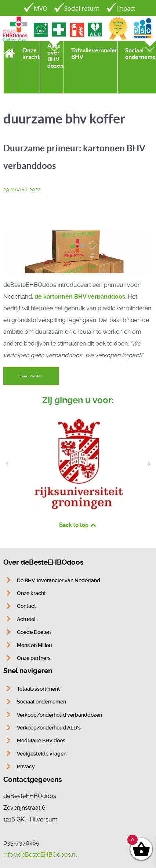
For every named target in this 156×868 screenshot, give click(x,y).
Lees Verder (31, 376)
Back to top (78, 525)
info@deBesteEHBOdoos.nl (40, 855)
